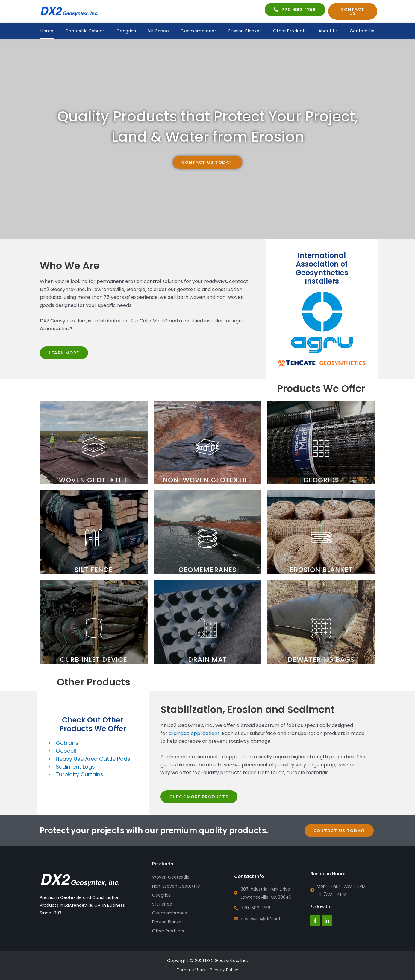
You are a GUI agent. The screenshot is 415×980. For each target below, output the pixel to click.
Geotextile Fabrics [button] (85, 31)
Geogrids (126, 31)
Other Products (290, 31)
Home (47, 31)
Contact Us (362, 31)
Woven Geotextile (171, 877)
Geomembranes (199, 31)
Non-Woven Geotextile (176, 886)
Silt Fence (158, 31)
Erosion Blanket (245, 31)
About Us (328, 31)
